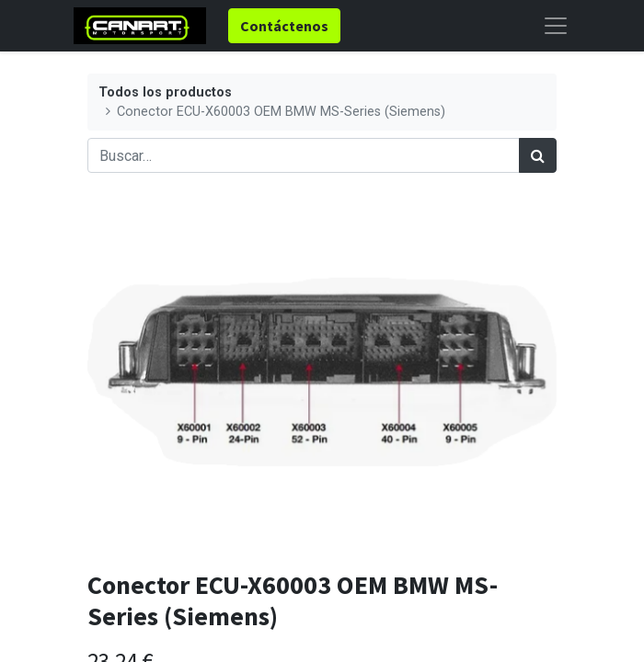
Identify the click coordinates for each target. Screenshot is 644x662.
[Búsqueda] (538, 155)
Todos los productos (165, 92)
